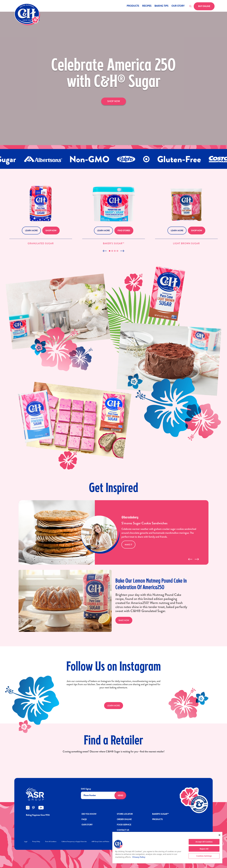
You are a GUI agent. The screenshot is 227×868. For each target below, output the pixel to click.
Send (120, 795)
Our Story (178, 6)
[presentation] (190, 559)
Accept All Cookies (204, 842)
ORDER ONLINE (124, 819)
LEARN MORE (114, 706)
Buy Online (204, 6)
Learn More (31, 231)
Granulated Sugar (41, 243)
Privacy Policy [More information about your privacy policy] (139, 857)
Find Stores (124, 231)
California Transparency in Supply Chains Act (74, 841)
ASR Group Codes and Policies (100, 841)
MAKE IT (128, 545)
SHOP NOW (114, 101)
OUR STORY (87, 825)
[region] (167, 848)
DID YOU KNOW (89, 814)
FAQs (84, 819)
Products (133, 6)
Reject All (204, 849)
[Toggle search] (191, 6)
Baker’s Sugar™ (114, 243)
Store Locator (125, 814)
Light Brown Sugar (186, 243)
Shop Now (51, 231)
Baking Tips (161, 6)
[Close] (219, 835)
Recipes (147, 6)
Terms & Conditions (51, 841)
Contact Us (123, 830)
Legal (26, 841)
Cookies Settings (204, 856)
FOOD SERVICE (124, 825)
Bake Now (124, 620)
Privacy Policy (36, 841)
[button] (110, 251)
